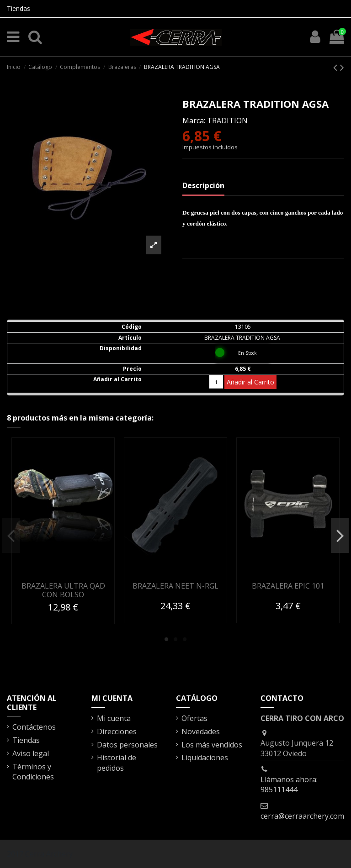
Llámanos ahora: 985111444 (289, 784)
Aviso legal (31, 753)
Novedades (201, 731)
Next (340, 536)
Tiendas (19, 8)
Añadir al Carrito (250, 382)
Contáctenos (34, 727)
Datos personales (127, 745)
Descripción (203, 185)
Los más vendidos (212, 745)
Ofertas (194, 718)
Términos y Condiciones (33, 772)
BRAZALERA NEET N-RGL (175, 586)
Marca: (194, 121)
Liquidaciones (205, 758)
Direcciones (117, 731)
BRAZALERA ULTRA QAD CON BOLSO (63, 590)
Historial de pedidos (117, 763)
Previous (11, 536)
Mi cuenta (114, 718)
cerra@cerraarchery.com (302, 816)
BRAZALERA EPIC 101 (288, 586)
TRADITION (227, 121)
